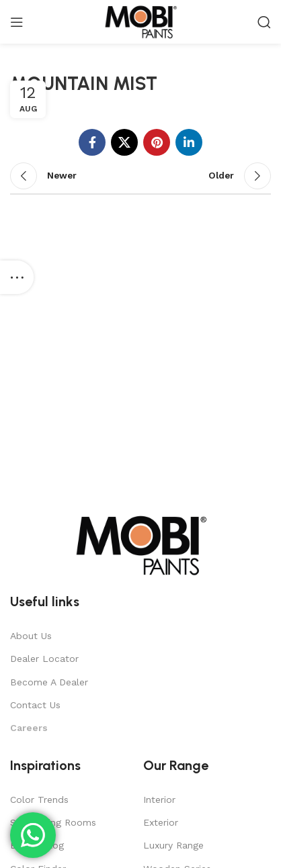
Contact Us (35, 705)
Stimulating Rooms (53, 822)
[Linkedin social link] (189, 142)
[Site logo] (140, 21)
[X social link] (124, 142)
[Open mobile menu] (17, 22)
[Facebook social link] (92, 142)
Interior (159, 800)
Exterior (161, 822)
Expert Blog (37, 845)
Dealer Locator (44, 659)
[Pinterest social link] (157, 142)
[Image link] (140, 544)
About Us (31, 636)
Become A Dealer (49, 682)
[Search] (264, 22)
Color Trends (39, 800)
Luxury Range (173, 845)
